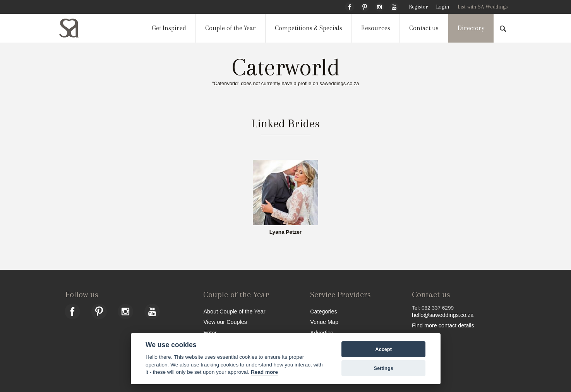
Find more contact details (443, 325)
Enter (210, 333)
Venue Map (324, 322)
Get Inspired (169, 28)
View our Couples (225, 322)
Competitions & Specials (309, 28)
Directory (471, 28)
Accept (383, 349)
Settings (383, 368)
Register (418, 7)
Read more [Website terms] (264, 372)
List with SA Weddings (483, 7)
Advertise (322, 333)
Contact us (424, 28)
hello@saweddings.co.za (443, 315)
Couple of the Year (231, 28)
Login (442, 7)
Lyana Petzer (285, 232)
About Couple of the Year (234, 311)
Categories (324, 311)
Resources (376, 28)
